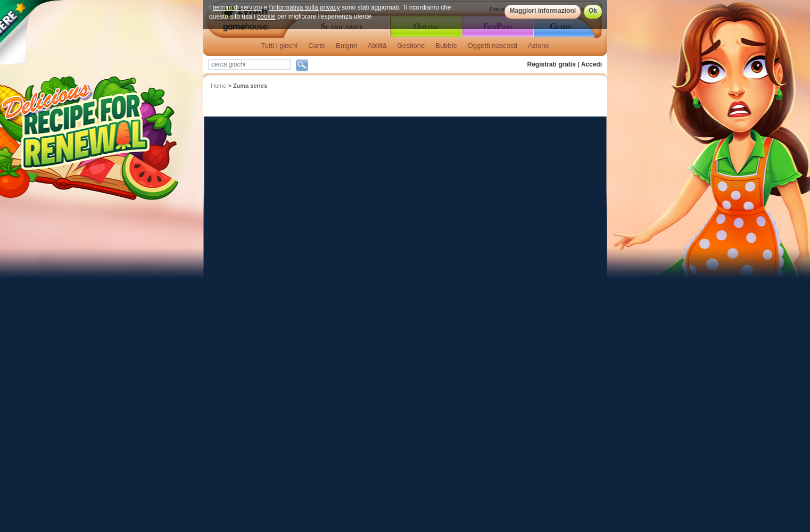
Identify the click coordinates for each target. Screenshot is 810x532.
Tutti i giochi (279, 45)
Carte (317, 45)
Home (218, 86)
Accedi (592, 64)
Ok (593, 11)
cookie (266, 16)
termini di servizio (238, 7)
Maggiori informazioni (543, 11)
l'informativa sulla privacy (305, 7)
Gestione (411, 45)
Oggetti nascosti (493, 45)
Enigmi (346, 45)
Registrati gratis (552, 64)
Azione (539, 45)
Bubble (446, 45)
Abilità (377, 45)
